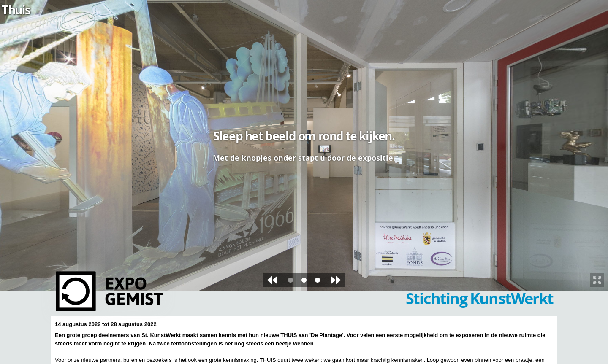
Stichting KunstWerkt (479, 298)
